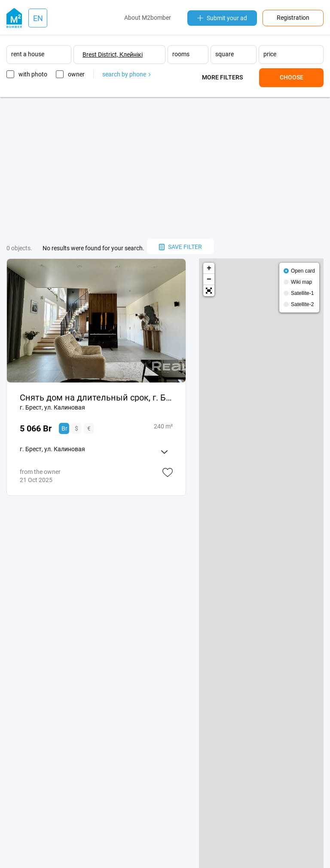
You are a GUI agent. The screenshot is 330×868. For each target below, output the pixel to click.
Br (64, 428)
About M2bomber (148, 18)
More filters (222, 77)
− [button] (209, 279)
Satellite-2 (302, 304)
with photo (33, 74)
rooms (181, 54)
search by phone (126, 74)
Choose (292, 77)
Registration (293, 18)
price (270, 54)
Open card (303, 271)
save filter (180, 247)
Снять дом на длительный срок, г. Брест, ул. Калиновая (96, 398)
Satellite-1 (302, 293)
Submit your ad (222, 18)
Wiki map (301, 282)
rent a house (28, 54)
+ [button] (209, 268)
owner (76, 74)
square (225, 54)
